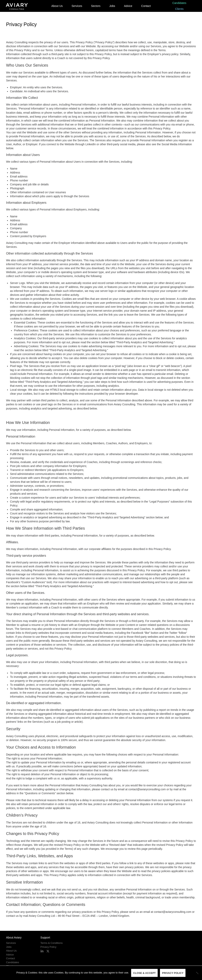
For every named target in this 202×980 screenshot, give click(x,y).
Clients (179, 9)
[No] (197, 973)
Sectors (96, 6)
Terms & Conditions (52, 943)
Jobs (112, 6)
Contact (146, 6)
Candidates (179, 3)
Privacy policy (173, 973)
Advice (128, 6)
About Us (57, 6)
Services (77, 6)
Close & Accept (144, 973)
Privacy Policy (48, 947)
